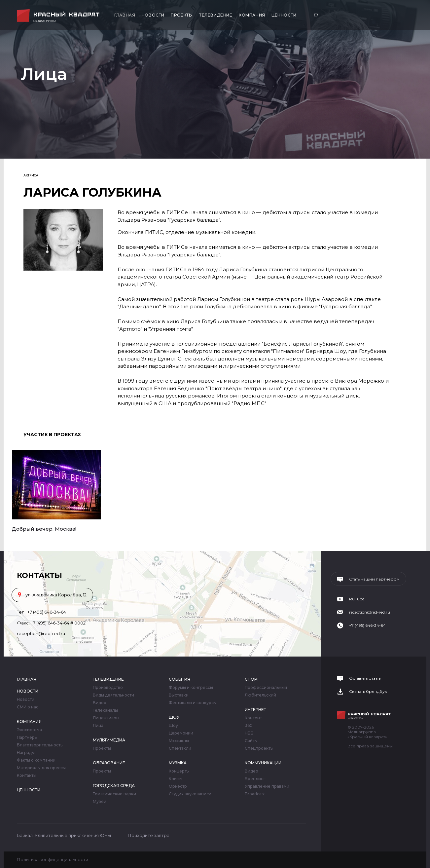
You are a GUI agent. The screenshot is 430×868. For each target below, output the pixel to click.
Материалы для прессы (41, 768)
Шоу (174, 717)
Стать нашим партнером (374, 579)
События (179, 679)
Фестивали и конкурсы (193, 703)
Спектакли (180, 748)
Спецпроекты (259, 748)
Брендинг (255, 779)
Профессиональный (266, 688)
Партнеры (27, 737)
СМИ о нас (28, 707)
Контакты (27, 775)
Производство (108, 688)
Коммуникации (263, 763)
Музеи (100, 802)
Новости (153, 15)
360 (249, 726)
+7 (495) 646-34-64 (47, 612)
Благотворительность (40, 745)
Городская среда (114, 786)
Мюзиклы (179, 741)
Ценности (284, 15)
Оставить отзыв (365, 678)
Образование (109, 763)
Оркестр (178, 786)
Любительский (260, 695)
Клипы (176, 779)
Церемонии (181, 733)
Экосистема (29, 730)
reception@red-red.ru (41, 633)
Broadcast (255, 794)
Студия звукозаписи (190, 794)
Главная (125, 15)
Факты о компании (36, 760)
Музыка (178, 763)
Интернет (255, 710)
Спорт (252, 679)
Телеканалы (105, 710)
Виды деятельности (113, 695)
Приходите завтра (149, 835)
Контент (253, 718)
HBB (249, 733)
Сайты (251, 741)
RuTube (357, 599)
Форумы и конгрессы (191, 688)
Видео (100, 703)
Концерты (179, 771)
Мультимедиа (109, 740)
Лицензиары (106, 718)
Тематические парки (114, 794)
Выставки (179, 695)
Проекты (182, 15)
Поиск (317, 15)
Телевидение (216, 15)
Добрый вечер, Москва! (44, 529)
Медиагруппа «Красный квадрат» (59, 16)
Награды (26, 753)
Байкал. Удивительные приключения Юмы (64, 835)
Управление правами (267, 786)
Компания (252, 15)
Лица (98, 726)
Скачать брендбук (368, 692)
